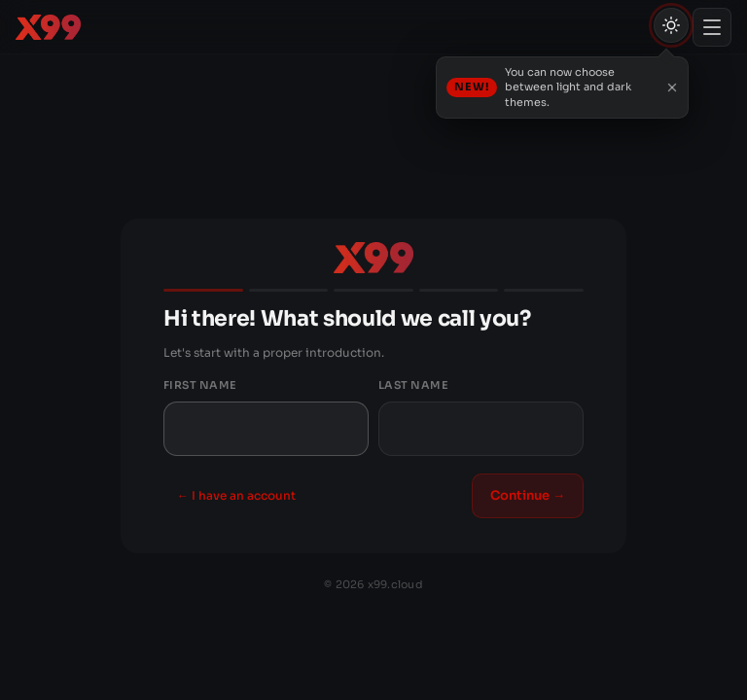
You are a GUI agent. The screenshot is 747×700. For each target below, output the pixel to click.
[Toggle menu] (712, 27)
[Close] (672, 87)
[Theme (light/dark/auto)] (671, 25)
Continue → (528, 495)
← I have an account (236, 495)
